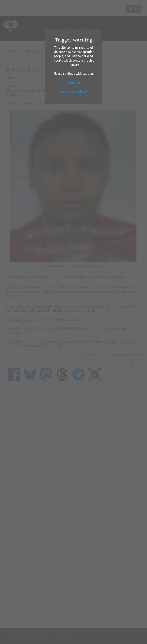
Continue (74, 82)
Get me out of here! (74, 91)
